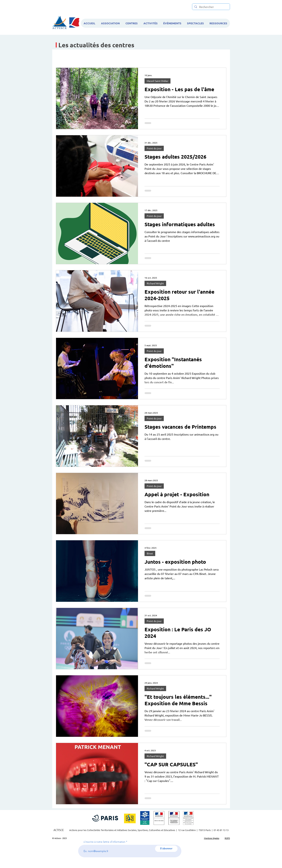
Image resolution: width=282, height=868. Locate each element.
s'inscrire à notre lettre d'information (104, 842)
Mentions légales (212, 838)
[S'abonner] (166, 849)
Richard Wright (155, 283)
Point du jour (154, 148)
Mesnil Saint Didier (158, 81)
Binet (150, 553)
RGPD (227, 838)
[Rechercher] (211, 7)
